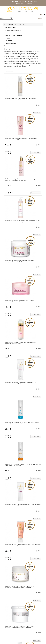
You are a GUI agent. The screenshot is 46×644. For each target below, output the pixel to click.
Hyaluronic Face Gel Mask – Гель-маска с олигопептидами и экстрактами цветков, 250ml (21, 383)
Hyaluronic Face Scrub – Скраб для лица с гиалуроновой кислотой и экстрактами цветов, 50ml (23, 545)
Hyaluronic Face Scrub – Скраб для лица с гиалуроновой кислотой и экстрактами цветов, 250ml (23, 505)
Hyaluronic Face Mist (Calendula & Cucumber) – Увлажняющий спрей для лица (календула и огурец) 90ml (23, 423)
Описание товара (36, 152)
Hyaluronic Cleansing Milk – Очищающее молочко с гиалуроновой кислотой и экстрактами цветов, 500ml (22, 221)
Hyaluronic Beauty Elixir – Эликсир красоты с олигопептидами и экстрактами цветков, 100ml (22, 99)
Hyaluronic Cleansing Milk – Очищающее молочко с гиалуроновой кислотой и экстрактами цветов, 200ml (22, 180)
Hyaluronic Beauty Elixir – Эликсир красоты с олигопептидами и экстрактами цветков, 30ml (22, 139)
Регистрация (37, 113)
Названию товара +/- (10, 72)
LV (39, 19)
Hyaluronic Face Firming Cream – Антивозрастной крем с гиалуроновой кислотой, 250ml (20, 261)
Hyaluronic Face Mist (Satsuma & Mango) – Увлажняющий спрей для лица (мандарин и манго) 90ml (23, 465)
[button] (44, 15)
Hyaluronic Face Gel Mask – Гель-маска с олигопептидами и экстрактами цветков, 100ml (21, 343)
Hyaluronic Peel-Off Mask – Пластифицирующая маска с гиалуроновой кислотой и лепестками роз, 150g (20, 587)
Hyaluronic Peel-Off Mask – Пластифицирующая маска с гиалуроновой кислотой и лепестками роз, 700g (20, 627)
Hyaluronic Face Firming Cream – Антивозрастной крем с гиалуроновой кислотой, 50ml (20, 301)
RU (41, 19)
